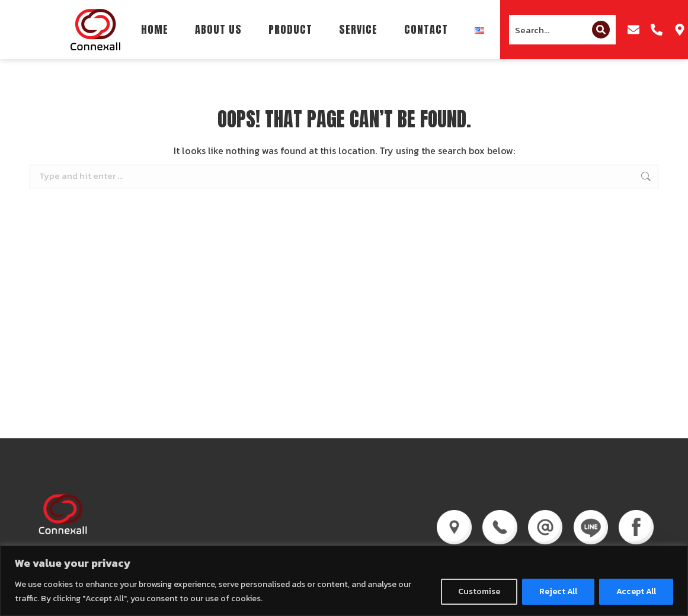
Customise (479, 591)
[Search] (601, 30)
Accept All (636, 591)
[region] (344, 581)
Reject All (558, 591)
